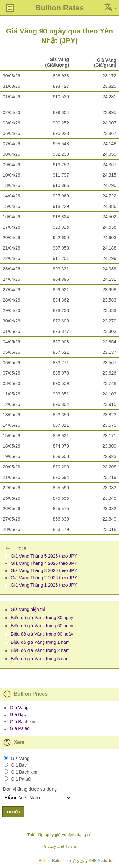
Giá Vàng (19, 708)
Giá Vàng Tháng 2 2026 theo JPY (44, 578)
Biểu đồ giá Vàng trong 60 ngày (42, 626)
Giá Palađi (20, 728)
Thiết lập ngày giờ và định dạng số (59, 835)
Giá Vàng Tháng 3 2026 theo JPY (44, 570)
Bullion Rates (60, 8)
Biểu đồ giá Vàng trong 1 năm (40, 642)
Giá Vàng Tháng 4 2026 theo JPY (44, 563)
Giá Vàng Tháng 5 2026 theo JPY (44, 556)
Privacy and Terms (60, 846)
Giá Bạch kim (23, 722)
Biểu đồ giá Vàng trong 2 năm (40, 650)
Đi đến (13, 812)
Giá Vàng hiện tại (28, 609)
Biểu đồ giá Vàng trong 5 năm (40, 659)
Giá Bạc (18, 714)
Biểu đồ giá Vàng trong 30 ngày (42, 618)
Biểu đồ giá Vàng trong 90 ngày (42, 634)
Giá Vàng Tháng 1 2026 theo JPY (44, 585)
